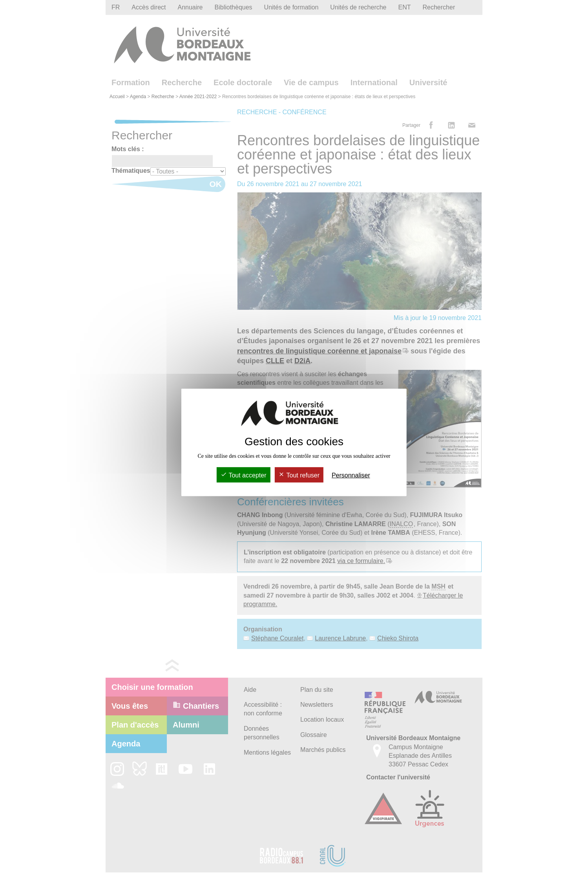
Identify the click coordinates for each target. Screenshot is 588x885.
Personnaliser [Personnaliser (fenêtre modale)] (351, 475)
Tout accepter (243, 475)
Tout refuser (299, 475)
